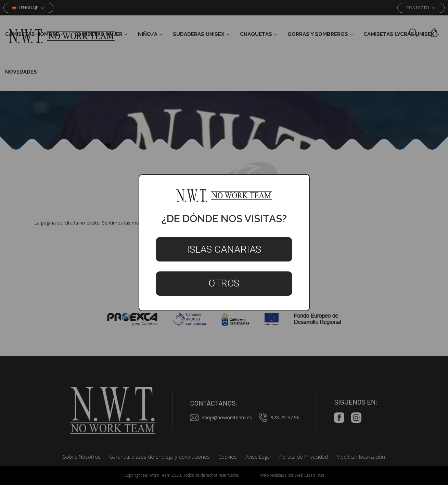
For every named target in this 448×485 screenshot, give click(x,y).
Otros (224, 283)
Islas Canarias (224, 249)
